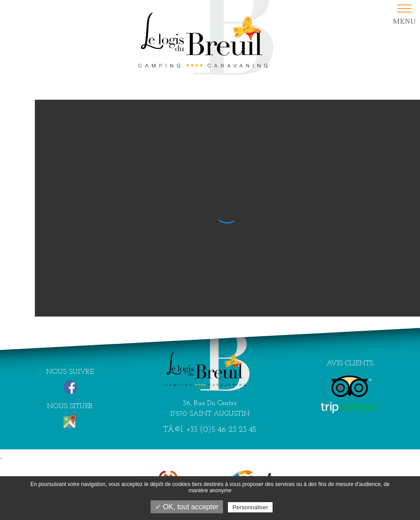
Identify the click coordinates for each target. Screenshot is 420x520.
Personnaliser (250, 507)
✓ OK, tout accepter (187, 507)
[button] (404, 15)
